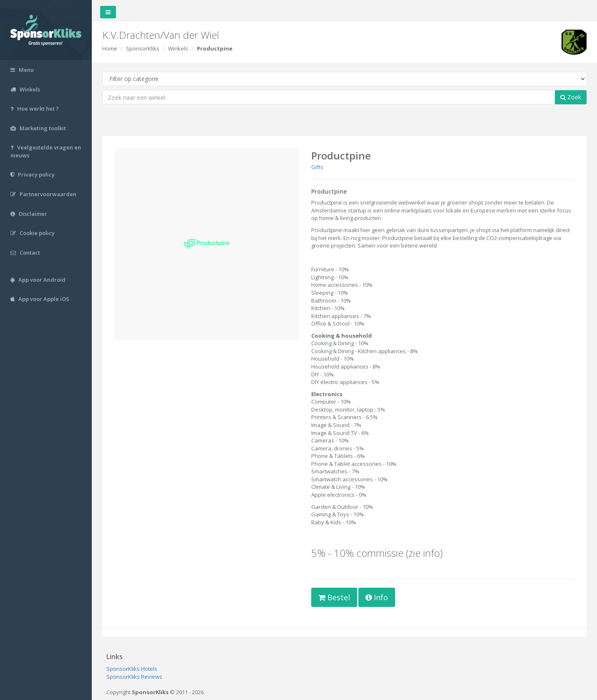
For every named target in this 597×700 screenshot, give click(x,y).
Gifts (317, 167)
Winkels (178, 48)
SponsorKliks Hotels (132, 669)
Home (110, 48)
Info (377, 597)
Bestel (334, 597)
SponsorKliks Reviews (134, 677)
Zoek (571, 97)
